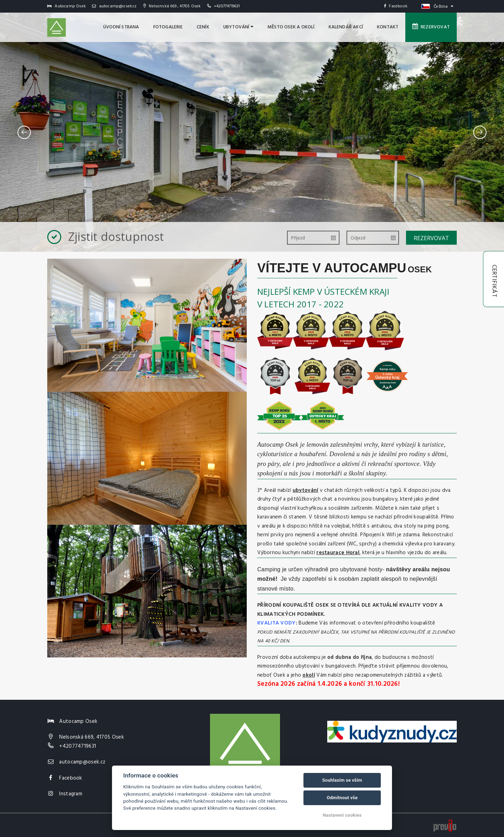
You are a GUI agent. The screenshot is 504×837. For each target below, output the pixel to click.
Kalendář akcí (346, 27)
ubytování (306, 490)
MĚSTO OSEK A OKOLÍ (291, 27)
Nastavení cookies (342, 815)
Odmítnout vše (342, 798)
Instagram (71, 794)
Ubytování (238, 27)
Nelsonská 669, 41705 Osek (92, 737)
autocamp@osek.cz (114, 6)
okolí (309, 675)
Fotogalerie (168, 27)
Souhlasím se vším (342, 780)
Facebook (396, 6)
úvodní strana (121, 27)
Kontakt (388, 27)
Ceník (203, 27)
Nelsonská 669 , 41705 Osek (172, 6)
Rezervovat (431, 27)
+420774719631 (227, 6)
